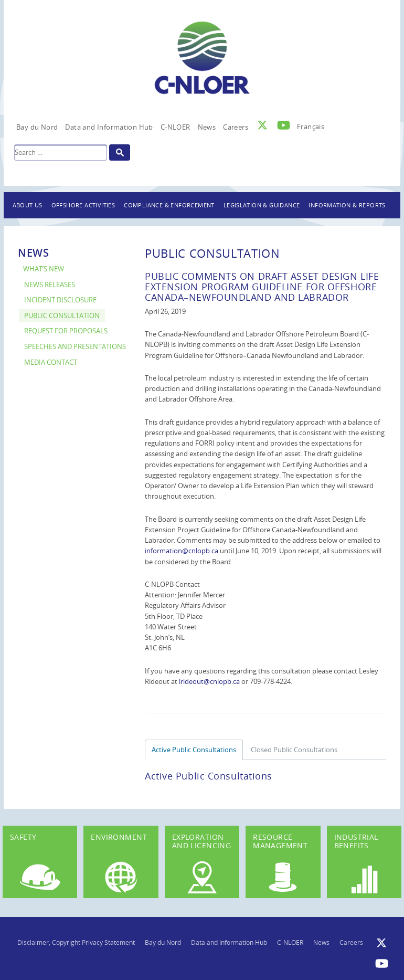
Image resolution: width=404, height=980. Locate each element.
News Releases (50, 285)
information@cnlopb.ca (182, 551)
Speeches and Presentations (75, 347)
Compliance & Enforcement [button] (169, 205)
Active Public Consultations (194, 750)
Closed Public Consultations (294, 750)
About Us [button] (28, 205)
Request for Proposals (66, 331)
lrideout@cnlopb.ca (209, 681)
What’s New (44, 269)
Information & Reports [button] (347, 205)
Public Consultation (62, 316)
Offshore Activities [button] (83, 205)
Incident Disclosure (60, 300)
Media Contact (51, 362)
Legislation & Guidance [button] (262, 205)
